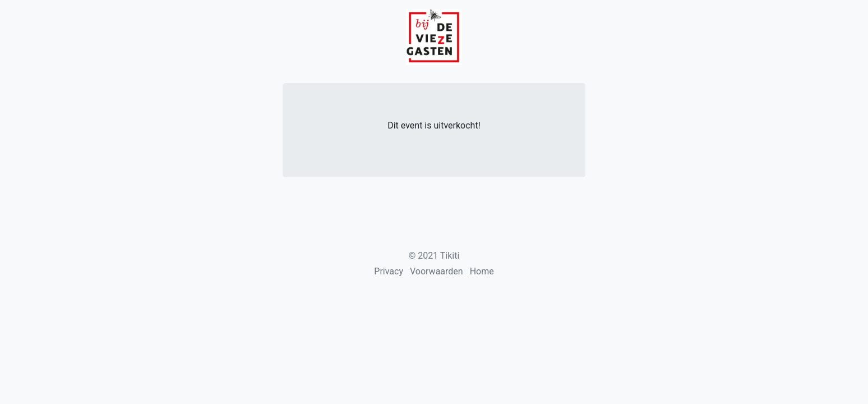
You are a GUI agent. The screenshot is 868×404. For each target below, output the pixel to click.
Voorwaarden (437, 271)
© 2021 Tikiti (434, 256)
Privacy (389, 271)
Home (482, 271)
